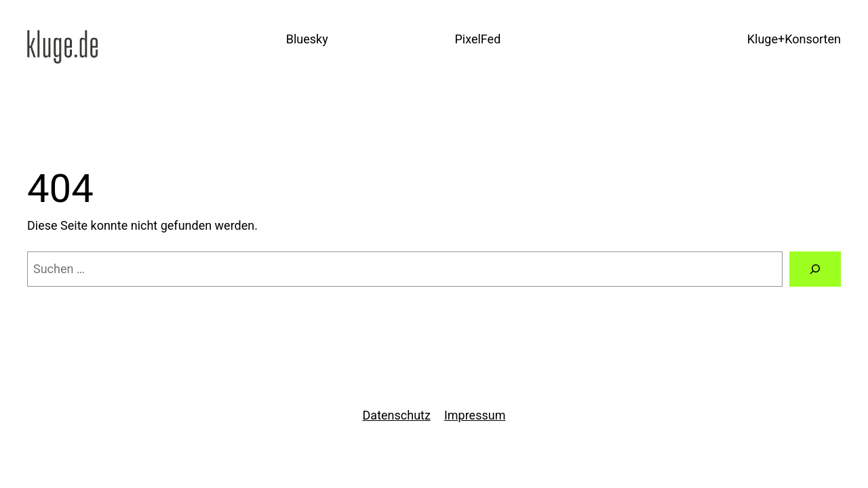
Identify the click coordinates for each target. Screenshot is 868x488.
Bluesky (307, 39)
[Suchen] (815, 269)
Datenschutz (397, 415)
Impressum (475, 415)
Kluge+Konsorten (794, 39)
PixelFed (477, 39)
